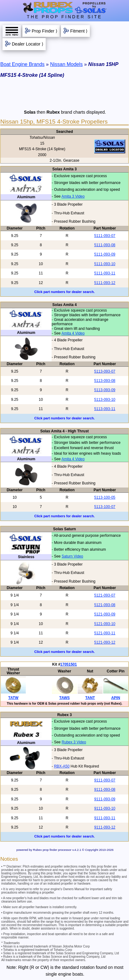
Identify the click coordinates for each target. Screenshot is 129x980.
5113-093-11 (105, 409)
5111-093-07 (105, 236)
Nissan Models (66, 64)
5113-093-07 (105, 371)
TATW (14, 698)
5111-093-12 (105, 283)
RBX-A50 (62, 766)
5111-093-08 (105, 245)
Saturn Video (72, 556)
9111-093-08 (105, 790)
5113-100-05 (105, 497)
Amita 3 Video (73, 196)
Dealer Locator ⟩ (28, 44)
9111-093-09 (105, 799)
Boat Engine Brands (22, 64)
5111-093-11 (105, 273)
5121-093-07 (105, 595)
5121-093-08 (105, 605)
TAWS (65, 698)
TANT (90, 698)
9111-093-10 (105, 808)
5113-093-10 (105, 400)
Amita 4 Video (73, 333)
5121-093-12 (105, 642)
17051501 (69, 664)
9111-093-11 (105, 818)
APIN (116, 698)
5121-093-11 (105, 633)
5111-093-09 (105, 254)
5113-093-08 (105, 381)
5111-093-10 (105, 264)
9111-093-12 (105, 827)
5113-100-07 (105, 507)
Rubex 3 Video (74, 742)
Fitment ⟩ (79, 31)
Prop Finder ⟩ (44, 31)
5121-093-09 (105, 614)
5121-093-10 (105, 624)
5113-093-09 (105, 390)
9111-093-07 (105, 780)
